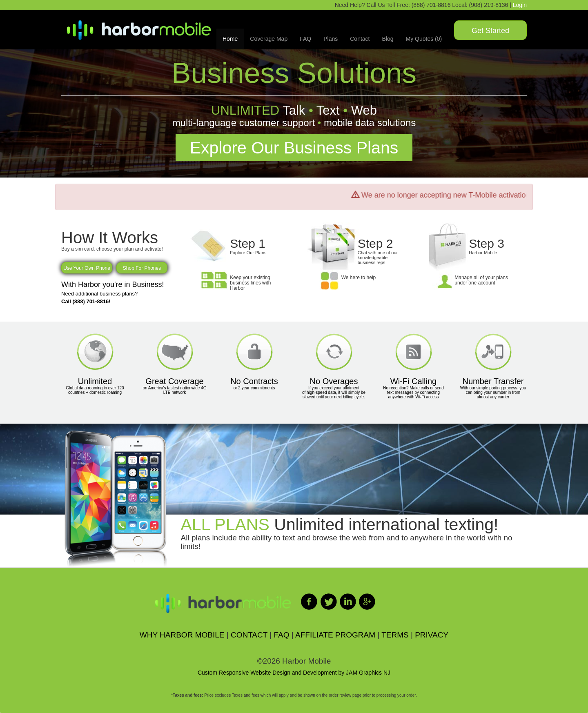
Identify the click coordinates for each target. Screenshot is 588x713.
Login (520, 5)
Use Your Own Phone (87, 268)
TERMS (395, 635)
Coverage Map (269, 39)
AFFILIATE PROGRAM (335, 635)
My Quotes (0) (424, 39)
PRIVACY (432, 635)
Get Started (490, 31)
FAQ (305, 39)
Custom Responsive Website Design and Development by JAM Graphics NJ (294, 673)
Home (230, 39)
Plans (331, 39)
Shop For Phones (142, 268)
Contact (360, 39)
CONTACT (249, 635)
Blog (388, 39)
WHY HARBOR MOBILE (182, 635)
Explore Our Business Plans (294, 148)
